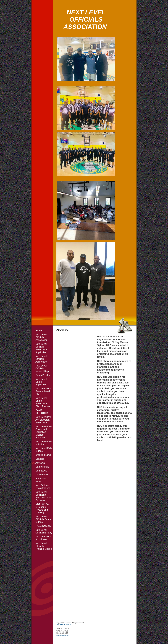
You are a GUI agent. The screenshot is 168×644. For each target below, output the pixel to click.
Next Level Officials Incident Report (43, 368)
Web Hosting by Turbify (64, 624)
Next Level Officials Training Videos (44, 546)
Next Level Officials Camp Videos (43, 519)
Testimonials (42, 475)
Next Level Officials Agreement (41, 359)
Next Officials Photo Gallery (43, 487)
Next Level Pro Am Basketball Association (43, 420)
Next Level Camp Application (41, 382)
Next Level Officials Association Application (41, 348)
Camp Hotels (42, 467)
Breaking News (43, 455)
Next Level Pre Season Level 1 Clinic (44, 391)
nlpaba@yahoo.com (63, 635)
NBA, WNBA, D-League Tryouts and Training (42, 508)
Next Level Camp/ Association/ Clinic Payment (43, 402)
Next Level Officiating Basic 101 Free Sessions (43, 496)
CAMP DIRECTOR (42, 412)
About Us (40, 463)
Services (40, 459)
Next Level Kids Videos (44, 450)
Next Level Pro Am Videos (43, 538)
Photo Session (43, 526)
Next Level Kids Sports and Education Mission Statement (44, 432)
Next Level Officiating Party (44, 531)
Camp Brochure (44, 375)
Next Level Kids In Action (44, 443)
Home (39, 331)
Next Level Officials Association (41, 337)
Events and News (41, 480)
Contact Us (41, 471)
